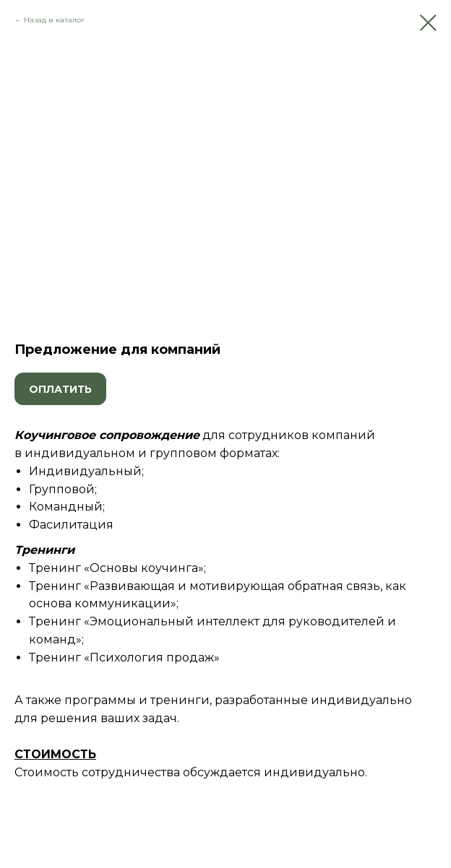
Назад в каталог (54, 20)
